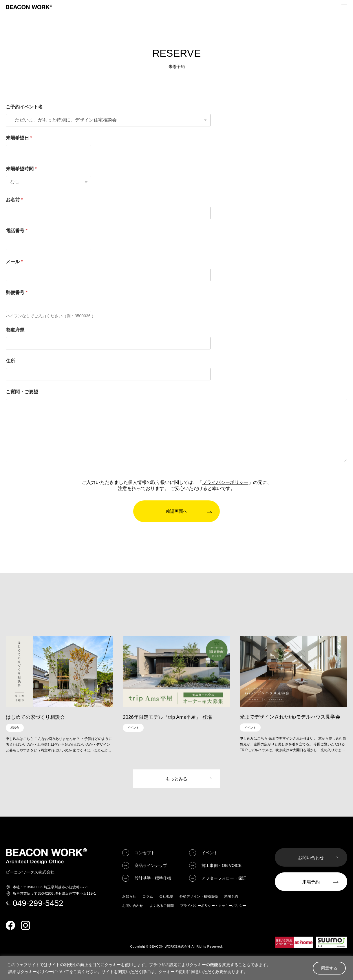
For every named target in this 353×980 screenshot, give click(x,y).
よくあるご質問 (162, 906)
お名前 (14, 200)
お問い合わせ (133, 906)
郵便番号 (17, 293)
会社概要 (166, 897)
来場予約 (231, 897)
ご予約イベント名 (24, 107)
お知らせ (129, 897)
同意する (329, 968)
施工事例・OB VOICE (222, 866)
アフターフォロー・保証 (224, 878)
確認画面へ (176, 511)
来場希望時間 (21, 169)
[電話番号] (49, 244)
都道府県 (15, 330)
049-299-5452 (38, 904)
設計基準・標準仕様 (153, 878)
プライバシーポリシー (225, 482)
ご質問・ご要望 (22, 392)
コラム (148, 897)
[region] (176, 968)
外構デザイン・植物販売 (199, 897)
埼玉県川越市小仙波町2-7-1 (50, 887)
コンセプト (145, 853)
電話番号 (17, 231)
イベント (210, 853)
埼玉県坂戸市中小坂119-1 (54, 894)
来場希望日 (19, 138)
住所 (10, 361)
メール (14, 262)
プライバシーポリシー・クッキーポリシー (213, 906)
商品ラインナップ (151, 866)
